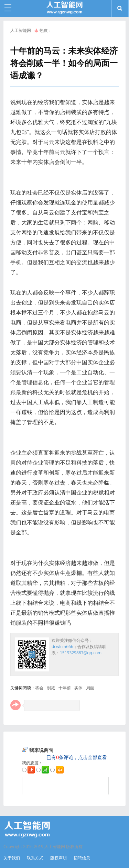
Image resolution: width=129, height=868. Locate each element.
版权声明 (58, 858)
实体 (78, 688)
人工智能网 (21, 30)
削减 (51, 688)
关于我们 (12, 858)
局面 (90, 688)
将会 (39, 688)
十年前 (65, 688)
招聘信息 (82, 858)
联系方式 (35, 858)
